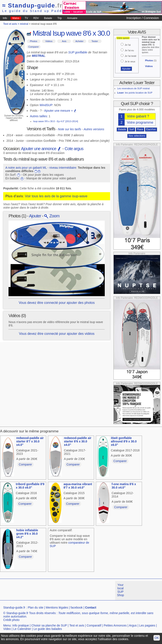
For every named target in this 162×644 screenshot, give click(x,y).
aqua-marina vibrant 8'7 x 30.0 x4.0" (78, 486)
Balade (48, 18)
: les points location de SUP (135, 93)
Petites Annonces (115, 625)
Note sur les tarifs (70, 129)
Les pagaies (147, 625)
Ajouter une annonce (41, 149)
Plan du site (35, 607)
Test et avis (77, 625)
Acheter (79, 41)
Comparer (34, 47)
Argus (133, 625)
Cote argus (74, 149)
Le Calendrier (22, 629)
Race (140, 129)
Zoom (52, 216)
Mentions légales (57, 607)
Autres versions (94, 129)
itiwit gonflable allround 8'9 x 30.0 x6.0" (124, 441)
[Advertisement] (77, 591)
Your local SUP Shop (121, 590)
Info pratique (21, 625)
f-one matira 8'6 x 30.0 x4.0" (124, 486)
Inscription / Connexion (143, 18)
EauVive (151, 129)
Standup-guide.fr (14, 607)
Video (7, 629)
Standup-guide (32, 5)
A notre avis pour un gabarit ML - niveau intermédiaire (41, 168)
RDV (36, 18)
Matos (16, 18)
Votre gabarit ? (138, 116)
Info (5, 18)
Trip (60, 18)
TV (26, 18)
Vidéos (49, 41)
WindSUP (46, 105)
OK (157, 638)
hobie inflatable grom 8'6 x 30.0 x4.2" (27, 534)
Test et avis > (11, 24)
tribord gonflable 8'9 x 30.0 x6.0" (30, 486)
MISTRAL (39, 56)
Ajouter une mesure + (60, 111)
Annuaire (72, 18)
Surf (132, 129)
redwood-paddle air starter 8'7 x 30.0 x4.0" (30, 441)
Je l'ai (128, 45)
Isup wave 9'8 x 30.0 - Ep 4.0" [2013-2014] (56, 121)
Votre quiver (123, 38)
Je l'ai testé (131, 56)
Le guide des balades (48, 629)
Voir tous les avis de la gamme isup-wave (56, 196)
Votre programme (140, 122)
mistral (24, 24)
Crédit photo (11, 620)
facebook (77, 607)
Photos (34, 41)
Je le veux (130, 61)
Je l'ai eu (129, 50)
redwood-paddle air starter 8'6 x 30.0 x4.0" (78, 441)
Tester (95, 41)
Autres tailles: (39, 116)
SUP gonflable (78, 52)
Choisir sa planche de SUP (49, 625)
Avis (64, 41)
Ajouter (35, 216)
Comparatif (94, 625)
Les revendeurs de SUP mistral (133, 88)
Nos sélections (137, 136)
